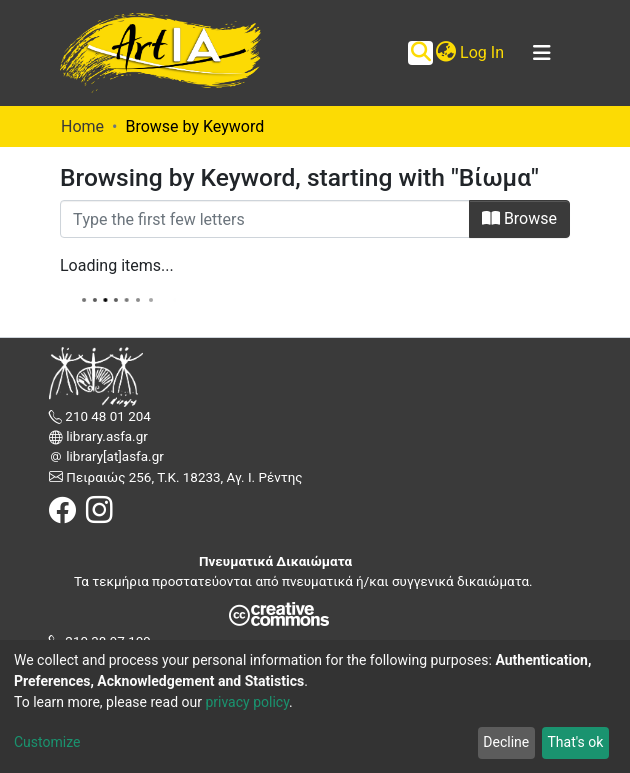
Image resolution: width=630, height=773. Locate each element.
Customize (47, 742)
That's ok (575, 742)
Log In (483, 52)
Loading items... (117, 265)
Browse (519, 218)
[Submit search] (420, 53)
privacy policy (247, 702)
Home (82, 126)
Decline (506, 742)
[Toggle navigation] (542, 53)
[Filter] (265, 219)
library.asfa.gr (105, 436)
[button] (445, 53)
